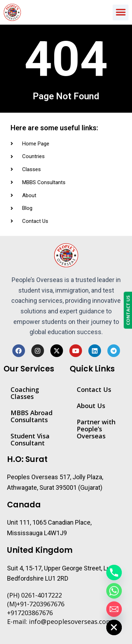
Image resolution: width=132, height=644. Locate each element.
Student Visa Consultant (30, 439)
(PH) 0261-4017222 (34, 595)
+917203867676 (30, 613)
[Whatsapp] (114, 591)
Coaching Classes (25, 393)
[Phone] (114, 573)
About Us (91, 406)
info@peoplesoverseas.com (70, 621)
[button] (121, 12)
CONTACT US (128, 310)
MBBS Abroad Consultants (32, 416)
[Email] (114, 609)
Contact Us (94, 389)
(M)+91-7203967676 (36, 604)
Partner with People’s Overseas (96, 429)
